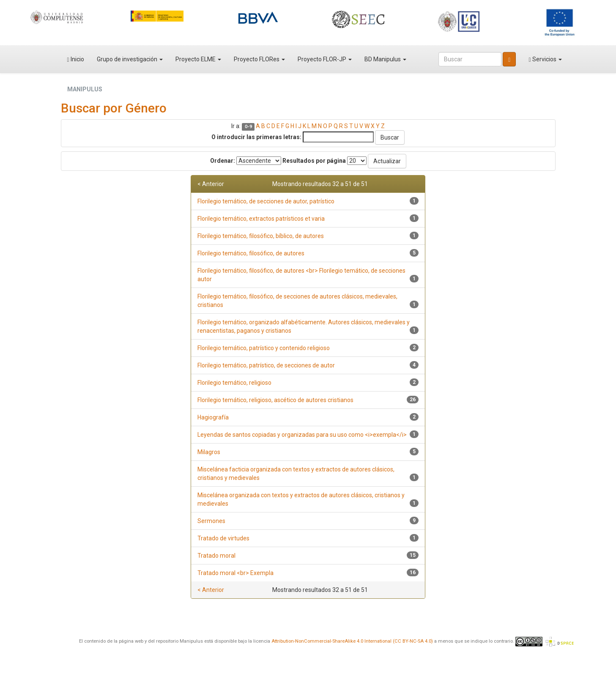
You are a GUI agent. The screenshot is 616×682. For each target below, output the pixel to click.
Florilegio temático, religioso (234, 383)
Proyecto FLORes (259, 59)
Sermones (211, 521)
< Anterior (211, 184)
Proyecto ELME (198, 59)
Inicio (76, 59)
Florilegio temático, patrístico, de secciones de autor (266, 365)
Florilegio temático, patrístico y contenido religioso (264, 348)
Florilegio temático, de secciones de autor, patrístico (266, 201)
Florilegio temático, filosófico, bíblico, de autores (261, 236)
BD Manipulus (385, 59)
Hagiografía (213, 417)
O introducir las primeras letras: (256, 137)
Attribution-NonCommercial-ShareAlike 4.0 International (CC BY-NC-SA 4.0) (352, 641)
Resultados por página (314, 161)
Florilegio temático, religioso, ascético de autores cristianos (275, 400)
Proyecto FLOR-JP (325, 59)
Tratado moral (216, 556)
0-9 (248, 127)
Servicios (545, 59)
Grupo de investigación (130, 59)
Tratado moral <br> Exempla (235, 573)
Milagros (209, 452)
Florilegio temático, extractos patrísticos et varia (261, 219)
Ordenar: (223, 161)
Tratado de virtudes (223, 538)
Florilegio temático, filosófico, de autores (251, 253)
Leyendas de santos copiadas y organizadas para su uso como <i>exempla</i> (302, 435)
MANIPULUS (85, 89)
